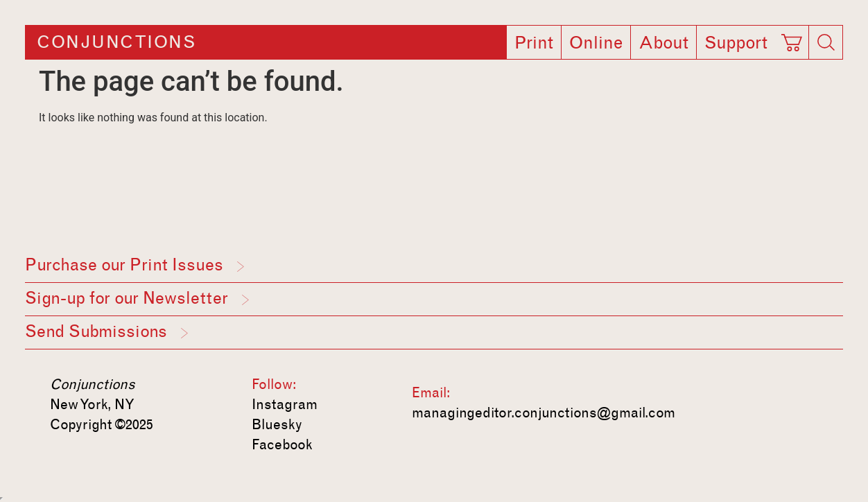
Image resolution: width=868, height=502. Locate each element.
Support (736, 43)
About (663, 43)
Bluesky (277, 424)
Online (596, 43)
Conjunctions (116, 42)
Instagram (285, 404)
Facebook (282, 444)
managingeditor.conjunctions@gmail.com (544, 413)
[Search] (826, 42)
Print (534, 43)
